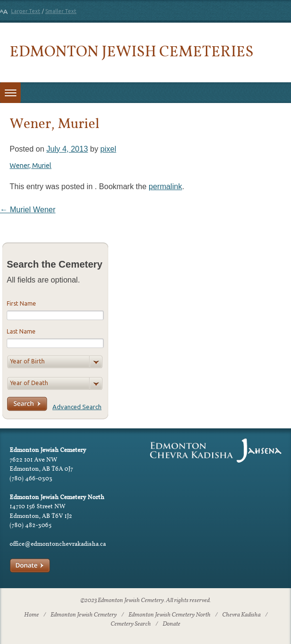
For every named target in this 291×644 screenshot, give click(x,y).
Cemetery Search (131, 624)
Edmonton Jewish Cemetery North (170, 615)
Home (32, 615)
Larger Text (26, 11)
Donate (171, 624)
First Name (21, 303)
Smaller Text (61, 11)
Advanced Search (77, 407)
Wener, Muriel (31, 166)
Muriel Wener (28, 210)
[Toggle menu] (10, 93)
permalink (165, 187)
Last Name (21, 331)
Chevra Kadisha (241, 615)
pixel (108, 149)
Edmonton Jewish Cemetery (84, 615)
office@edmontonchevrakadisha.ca (58, 544)
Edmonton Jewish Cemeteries (132, 51)
